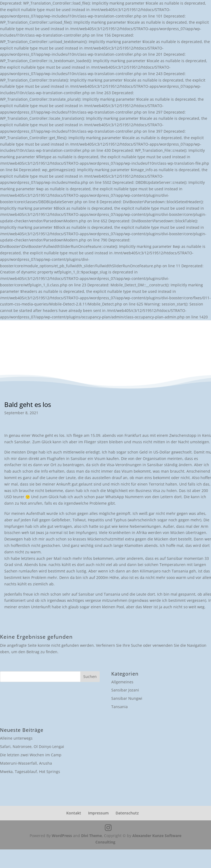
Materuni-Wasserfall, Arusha (26, 763)
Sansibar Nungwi (127, 698)
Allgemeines (122, 682)
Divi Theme (91, 836)
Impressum (98, 813)
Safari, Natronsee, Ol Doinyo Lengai (32, 746)
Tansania (120, 707)
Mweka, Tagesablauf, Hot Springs (30, 772)
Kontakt (74, 813)
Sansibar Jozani (125, 690)
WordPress (62, 836)
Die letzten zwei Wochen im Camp (31, 755)
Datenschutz (127, 813)
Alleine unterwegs (16, 738)
